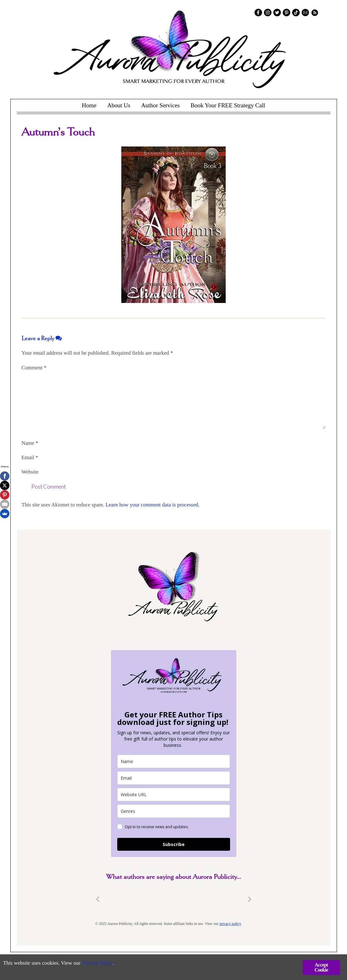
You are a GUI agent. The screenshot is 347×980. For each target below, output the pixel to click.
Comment (34, 368)
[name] (174, 761)
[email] (174, 778)
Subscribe (174, 844)
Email (30, 457)
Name (30, 443)
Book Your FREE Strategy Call (228, 105)
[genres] (174, 811)
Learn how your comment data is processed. (153, 505)
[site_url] (174, 795)
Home (89, 105)
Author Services (160, 105)
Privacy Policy (97, 963)
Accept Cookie (321, 967)
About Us (119, 105)
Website (30, 472)
